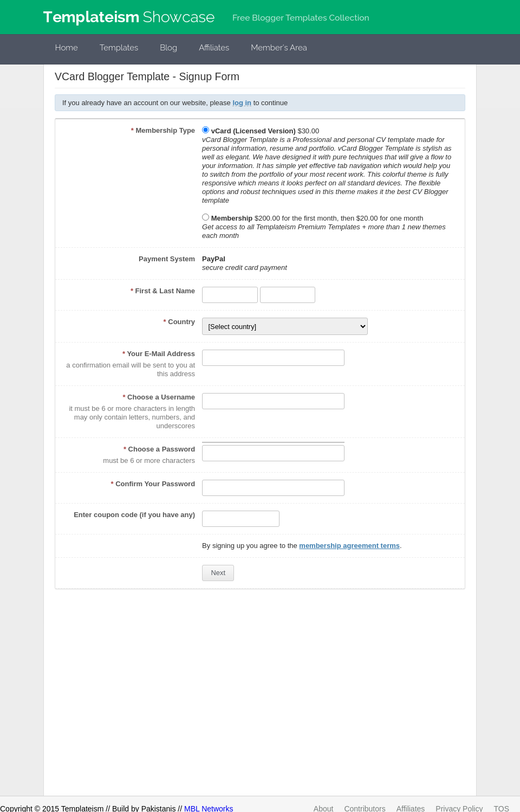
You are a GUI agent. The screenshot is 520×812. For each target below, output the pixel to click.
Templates (119, 48)
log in (242, 103)
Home (67, 48)
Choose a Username (159, 397)
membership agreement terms (349, 546)
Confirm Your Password (153, 484)
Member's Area (279, 48)
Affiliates (214, 48)
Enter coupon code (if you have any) (134, 515)
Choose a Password (159, 449)
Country (180, 322)
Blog (168, 48)
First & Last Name (163, 291)
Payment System (167, 259)
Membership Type (163, 130)
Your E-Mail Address (159, 354)
